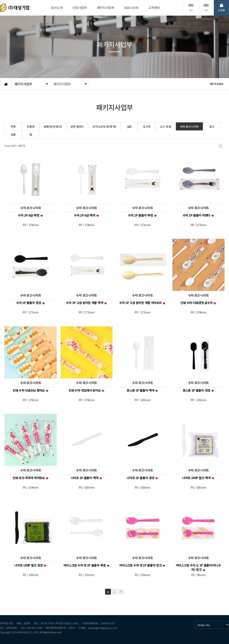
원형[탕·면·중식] (53, 126)
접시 (212, 126)
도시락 (147, 126)
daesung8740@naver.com (103, 628)
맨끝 (121, 592)
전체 (13, 126)
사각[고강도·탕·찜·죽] (104, 126)
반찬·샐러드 (77, 126)
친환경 (31, 126)
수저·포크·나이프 (189, 126)
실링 (129, 126)
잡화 (13, 135)
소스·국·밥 (166, 126)
